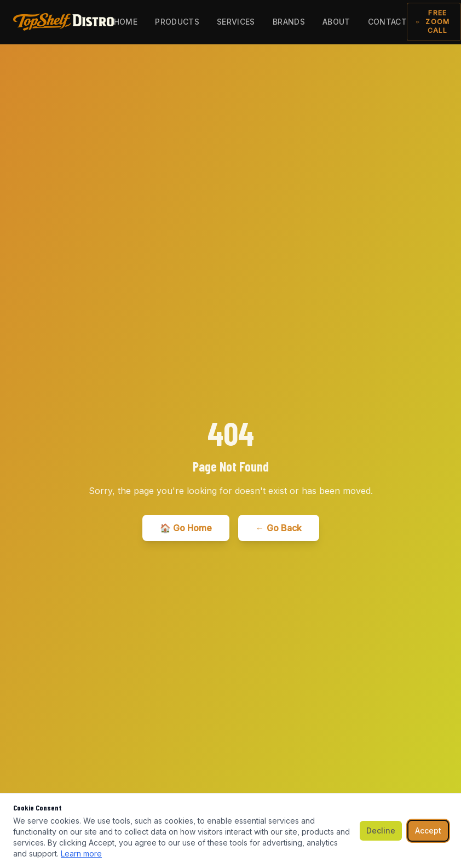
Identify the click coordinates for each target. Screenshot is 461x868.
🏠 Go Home (186, 528)
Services (236, 22)
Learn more (81, 853)
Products (177, 22)
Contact (387, 22)
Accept (428, 830)
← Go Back (279, 528)
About (336, 22)
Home (126, 22)
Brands (289, 22)
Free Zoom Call (433, 22)
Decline (381, 830)
